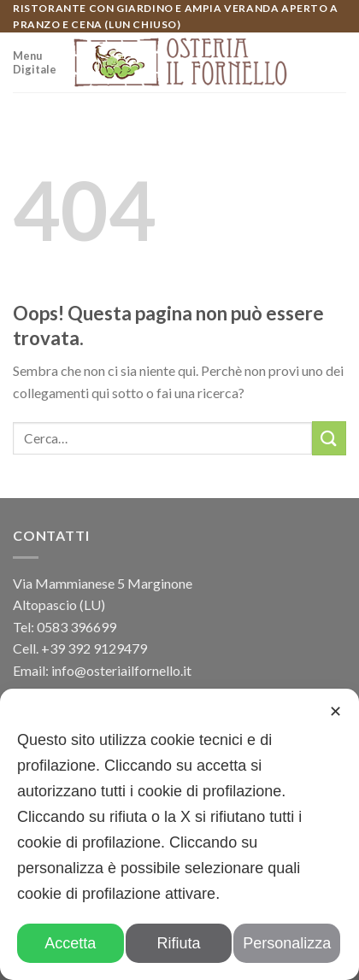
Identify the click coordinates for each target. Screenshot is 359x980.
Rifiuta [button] (178, 943)
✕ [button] (335, 712)
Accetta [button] (70, 943)
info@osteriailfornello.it (121, 670)
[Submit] (329, 438)
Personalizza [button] (287, 943)
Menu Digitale (35, 62)
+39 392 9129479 (94, 648)
